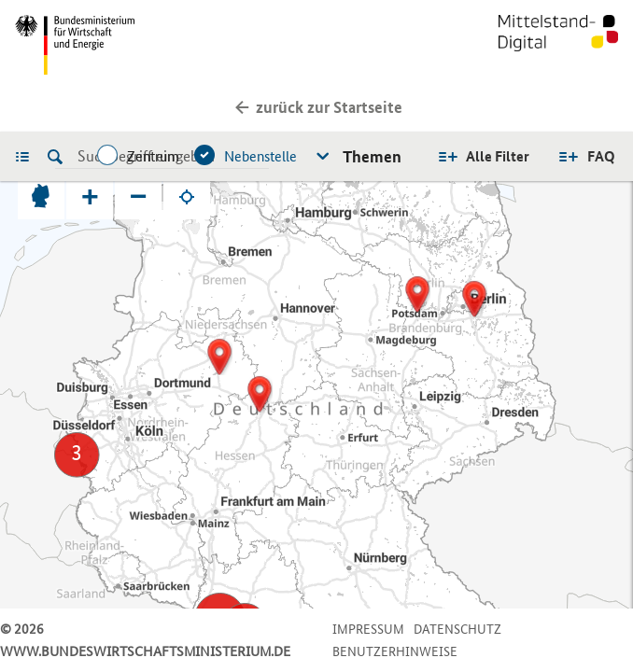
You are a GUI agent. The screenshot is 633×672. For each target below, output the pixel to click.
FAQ (601, 156)
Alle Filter (498, 156)
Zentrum (153, 156)
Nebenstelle (260, 156)
